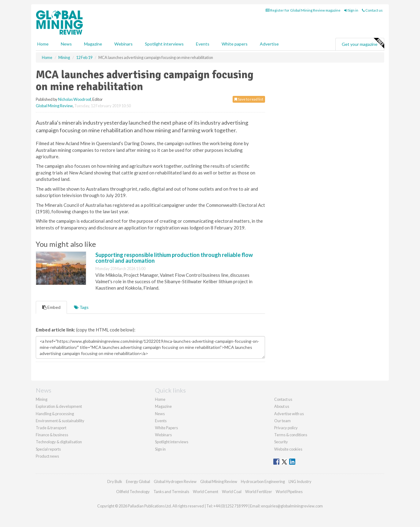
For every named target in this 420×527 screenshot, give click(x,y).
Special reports (48, 449)
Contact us (372, 10)
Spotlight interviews (164, 44)
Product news (47, 456)
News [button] (66, 44)
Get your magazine (363, 43)
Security (281, 442)
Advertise (269, 44)
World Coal (232, 492)
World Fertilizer (259, 492)
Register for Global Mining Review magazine (303, 10)
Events (203, 44)
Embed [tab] (51, 307)
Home (43, 44)
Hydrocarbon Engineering (263, 481)
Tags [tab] (81, 307)
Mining (42, 399)
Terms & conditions (291, 435)
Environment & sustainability (60, 421)
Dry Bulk (115, 481)
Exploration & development (59, 406)
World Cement (206, 492)
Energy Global (138, 481)
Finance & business (52, 435)
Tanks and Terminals (171, 492)
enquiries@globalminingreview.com (292, 506)
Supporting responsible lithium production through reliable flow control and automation (174, 258)
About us (282, 406)
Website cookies (288, 449)
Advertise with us (289, 414)
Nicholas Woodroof (74, 99)
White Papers (166, 428)
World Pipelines (289, 492)
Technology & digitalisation (59, 442)
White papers (235, 44)
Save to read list (249, 99)
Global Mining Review (54, 106)
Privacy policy (286, 428)
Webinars (123, 44)
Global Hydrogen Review (175, 481)
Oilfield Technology (133, 492)
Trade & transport (51, 428)
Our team (282, 421)
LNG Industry (300, 481)
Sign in (351, 10)
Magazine (93, 44)
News (160, 414)
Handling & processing (55, 414)
